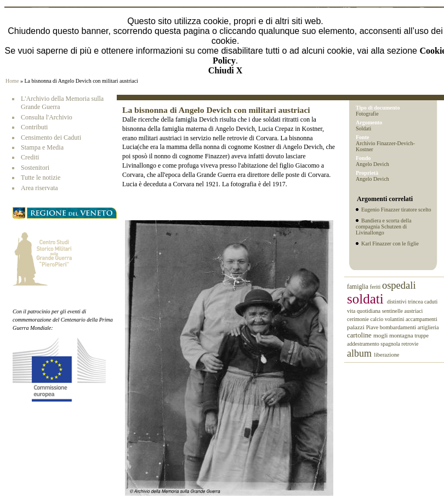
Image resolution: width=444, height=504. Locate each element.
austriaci (414, 311)
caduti (431, 302)
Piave (373, 327)
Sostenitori (35, 168)
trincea (416, 302)
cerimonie (358, 319)
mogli (381, 335)
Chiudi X (226, 70)
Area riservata (39, 188)
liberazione (386, 355)
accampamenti (422, 319)
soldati (367, 299)
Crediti (30, 157)
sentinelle (393, 311)
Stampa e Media (42, 147)
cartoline (360, 335)
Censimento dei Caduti (51, 138)
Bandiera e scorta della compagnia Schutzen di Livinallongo (383, 227)
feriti (376, 287)
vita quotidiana (365, 311)
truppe (422, 336)
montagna (402, 335)
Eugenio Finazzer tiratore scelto (396, 210)
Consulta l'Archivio (47, 117)
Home (12, 81)
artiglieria (428, 327)
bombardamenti (399, 327)
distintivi (397, 302)
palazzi (357, 327)
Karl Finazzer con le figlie (390, 244)
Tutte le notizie (41, 177)
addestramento (364, 344)
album (360, 353)
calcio (377, 319)
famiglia (358, 287)
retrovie (410, 344)
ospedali (399, 285)
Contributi (34, 127)
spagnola (391, 344)
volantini (395, 319)
